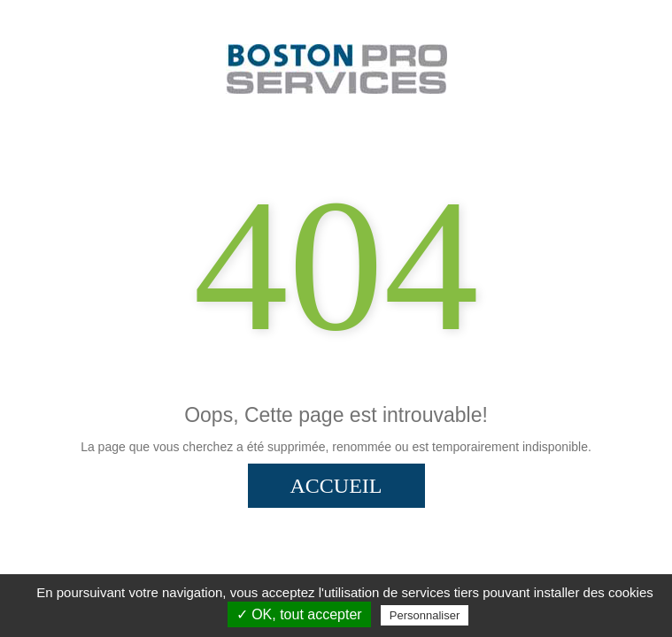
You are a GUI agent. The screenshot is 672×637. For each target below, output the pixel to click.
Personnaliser (425, 615)
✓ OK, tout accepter (299, 614)
